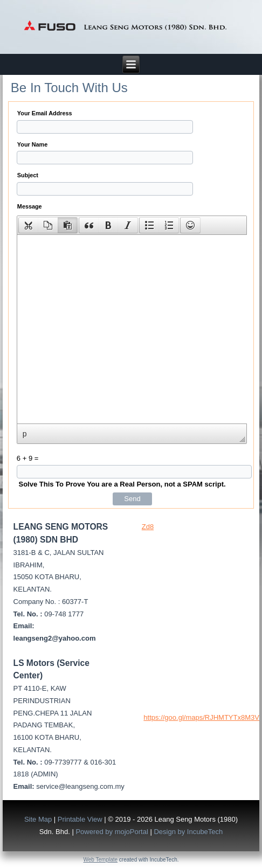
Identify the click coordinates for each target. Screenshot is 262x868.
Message (30, 206)
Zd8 (148, 527)
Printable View (80, 819)
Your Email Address (45, 113)
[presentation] (29, 225)
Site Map (38, 819)
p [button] (25, 434)
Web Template (101, 860)
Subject (28, 175)
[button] (28, 225)
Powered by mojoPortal (112, 832)
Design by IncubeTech (188, 832)
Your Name (32, 144)
